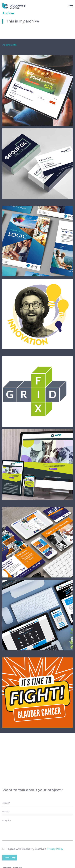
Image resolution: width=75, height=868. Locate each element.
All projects (9, 45)
